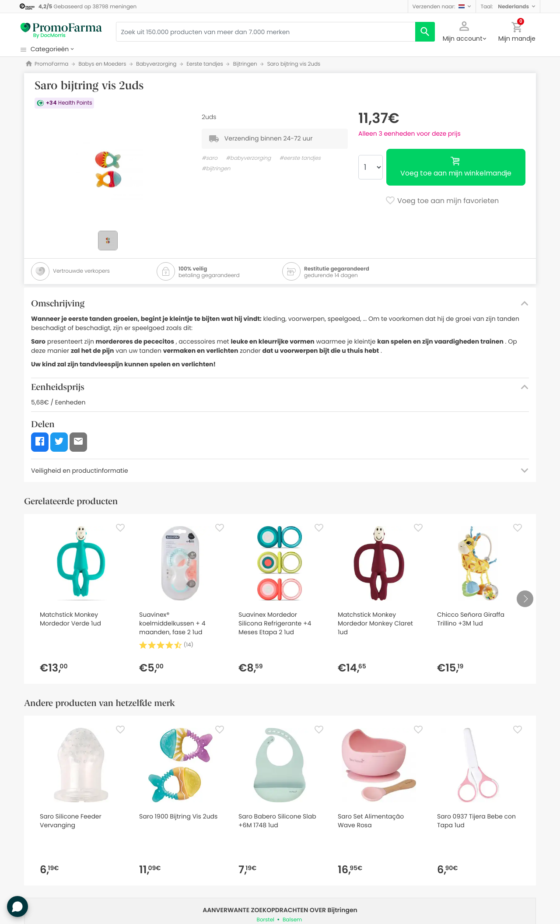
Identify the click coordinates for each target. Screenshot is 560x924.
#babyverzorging (248, 158)
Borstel (266, 920)
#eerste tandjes (300, 158)
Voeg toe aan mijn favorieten (442, 201)
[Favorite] (120, 528)
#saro (210, 158)
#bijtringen (216, 169)
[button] (442, 6)
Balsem (292, 920)
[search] (425, 32)
